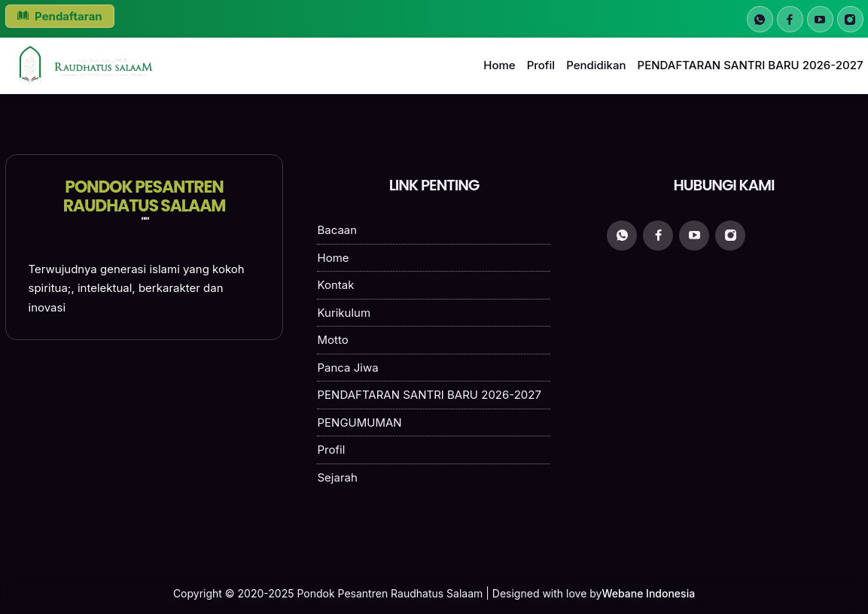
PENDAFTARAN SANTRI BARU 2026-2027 (751, 65)
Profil (541, 65)
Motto (332, 340)
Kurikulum (344, 313)
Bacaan (337, 230)
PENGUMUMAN (359, 423)
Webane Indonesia (648, 593)
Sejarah (337, 477)
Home (499, 65)
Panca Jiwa (347, 368)
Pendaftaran (60, 16)
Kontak (335, 285)
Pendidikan (596, 65)
